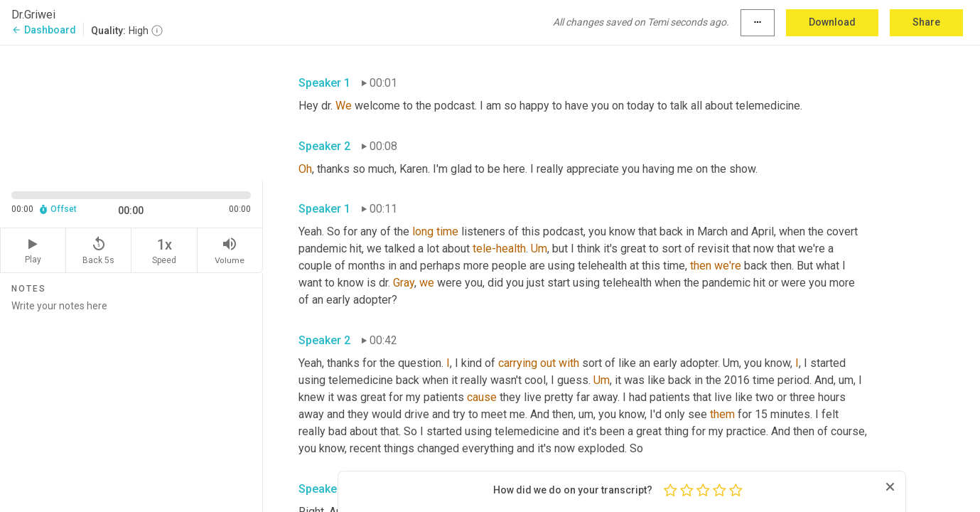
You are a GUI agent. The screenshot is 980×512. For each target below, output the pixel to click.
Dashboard (44, 30)
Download (832, 22)
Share (926, 22)
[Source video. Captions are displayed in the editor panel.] (131, 111)
